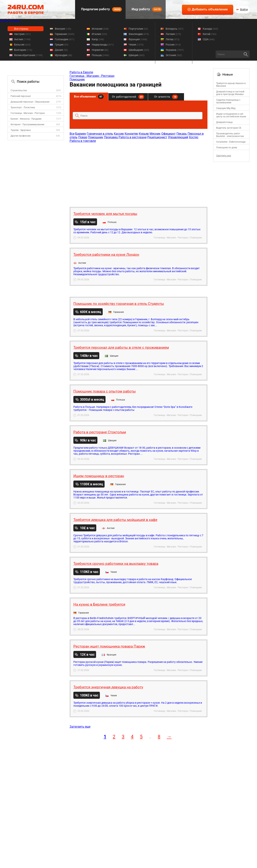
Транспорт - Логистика (23, 107)
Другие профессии (21, 136)
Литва (173, 39)
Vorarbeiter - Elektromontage (231, 142)
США (209, 39)
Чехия (136, 45)
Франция (138, 39)
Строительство (19, 90)
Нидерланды (103, 45)
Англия (22, 39)
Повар (83, 137)
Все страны (21, 29)
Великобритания (28, 55)
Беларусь (175, 29)
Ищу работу (146, 9)
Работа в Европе (81, 72)
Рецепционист (157, 137)
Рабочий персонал (21, 96)
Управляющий (178, 137)
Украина (175, 50)
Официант (168, 134)
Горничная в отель (100, 134)
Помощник (77, 79)
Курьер (144, 134)
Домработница (224, 122)
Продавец (111, 137)
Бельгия (22, 45)
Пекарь (182, 134)
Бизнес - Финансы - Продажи (26, 119)
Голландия (65, 39)
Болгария (23, 50)
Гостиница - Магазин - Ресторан (28, 113)
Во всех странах (10, 20)
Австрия (22, 34)
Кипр (98, 39)
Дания (61, 50)
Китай (210, 34)
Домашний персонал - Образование (30, 102)
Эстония (174, 55)
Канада (210, 29)
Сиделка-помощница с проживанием (228, 101)
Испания (100, 29)
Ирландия (63, 55)
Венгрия (63, 29)
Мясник (155, 134)
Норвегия (100, 50)
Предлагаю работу (101, 9)
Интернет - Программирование (27, 124)
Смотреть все (224, 156)
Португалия (138, 29)
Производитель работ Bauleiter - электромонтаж (230, 135)
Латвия (173, 34)
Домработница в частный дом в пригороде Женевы (230, 93)
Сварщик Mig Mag (226, 108)
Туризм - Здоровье (21, 130)
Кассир (119, 134)
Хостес (194, 137)
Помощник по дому (227, 148)
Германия (65, 34)
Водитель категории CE (229, 128)
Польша (100, 55)
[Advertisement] (138, 173)
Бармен (81, 134)
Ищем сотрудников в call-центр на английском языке (231, 115)
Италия (99, 34)
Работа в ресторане (133, 137)
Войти (244, 9)
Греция (62, 45)
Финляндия (139, 34)
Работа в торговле (83, 141)
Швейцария (139, 50)
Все (72, 134)
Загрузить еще (80, 727)
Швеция (137, 55)
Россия (173, 45)
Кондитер (131, 134)
